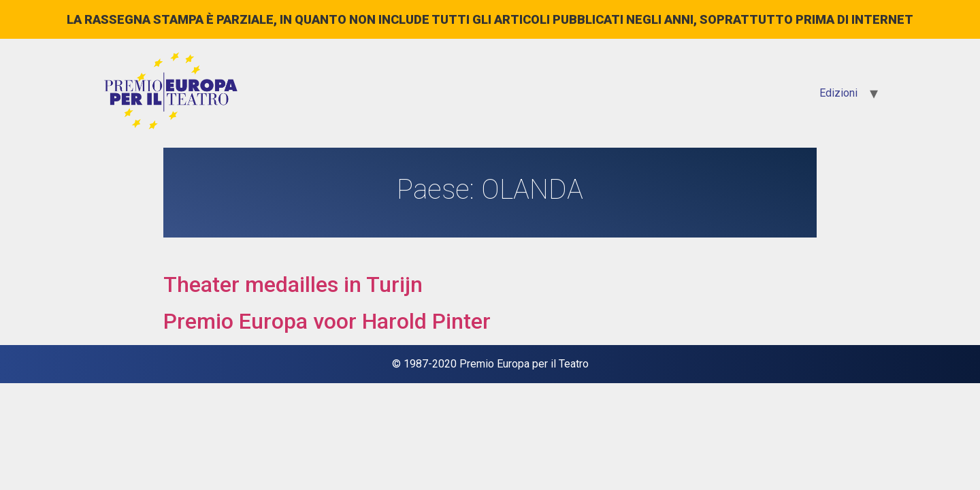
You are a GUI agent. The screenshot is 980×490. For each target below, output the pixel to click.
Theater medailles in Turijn (293, 284)
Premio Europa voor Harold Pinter (327, 321)
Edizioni (838, 93)
